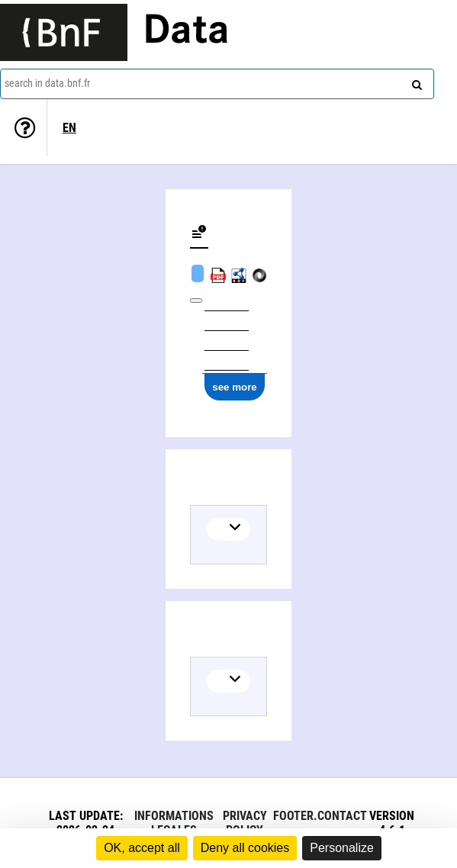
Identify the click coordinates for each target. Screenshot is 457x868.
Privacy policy (245, 823)
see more (235, 387)
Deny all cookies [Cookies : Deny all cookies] (245, 848)
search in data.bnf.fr (47, 83)
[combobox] (217, 84)
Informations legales (174, 823)
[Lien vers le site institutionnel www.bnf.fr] (64, 32)
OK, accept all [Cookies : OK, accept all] (142, 848)
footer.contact (320, 816)
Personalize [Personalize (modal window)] (342, 848)
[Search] (415, 82)
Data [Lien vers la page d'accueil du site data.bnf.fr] (186, 32)
